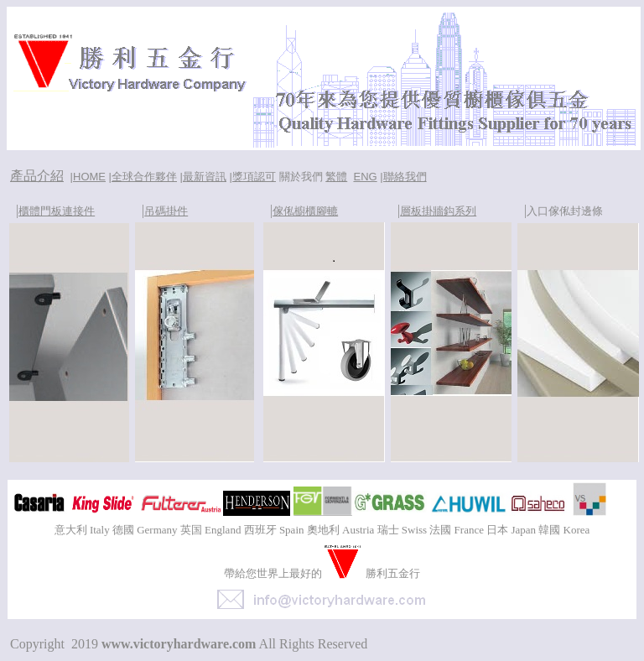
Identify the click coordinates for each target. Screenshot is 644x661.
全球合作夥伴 (144, 177)
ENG (365, 177)
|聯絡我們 (403, 177)
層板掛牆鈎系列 (438, 211)
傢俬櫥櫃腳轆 (305, 211)
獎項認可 (254, 177)
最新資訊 (205, 177)
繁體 (336, 177)
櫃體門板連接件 (57, 211)
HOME (89, 177)
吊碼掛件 (166, 211)
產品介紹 (37, 176)
